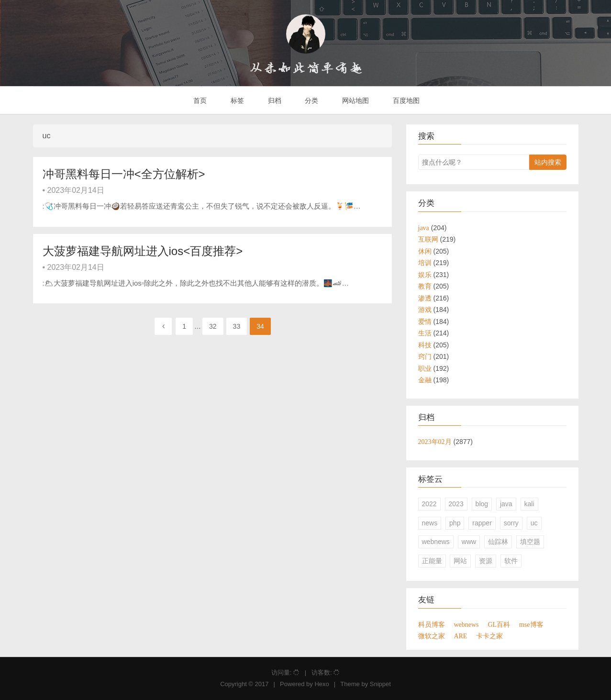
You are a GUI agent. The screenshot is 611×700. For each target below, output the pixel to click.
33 (237, 326)
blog (482, 504)
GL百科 (499, 624)
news (430, 523)
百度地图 (405, 100)
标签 (236, 100)
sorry (511, 523)
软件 (511, 561)
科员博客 (432, 624)
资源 (486, 561)
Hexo (322, 684)
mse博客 (531, 624)
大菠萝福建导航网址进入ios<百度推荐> (143, 251)
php (455, 523)
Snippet (380, 684)
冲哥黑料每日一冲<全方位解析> (124, 174)
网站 (460, 561)
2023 (456, 504)
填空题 (530, 542)
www (469, 542)
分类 (311, 100)
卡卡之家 (489, 636)
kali (529, 504)
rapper (482, 523)
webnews (436, 542)
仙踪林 (498, 542)
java (506, 504)
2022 (429, 504)
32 (213, 326)
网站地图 (355, 100)
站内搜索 (548, 162)
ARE (460, 636)
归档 (274, 100)
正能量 (432, 561)
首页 (199, 100)
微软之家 (432, 636)
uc (534, 523)
